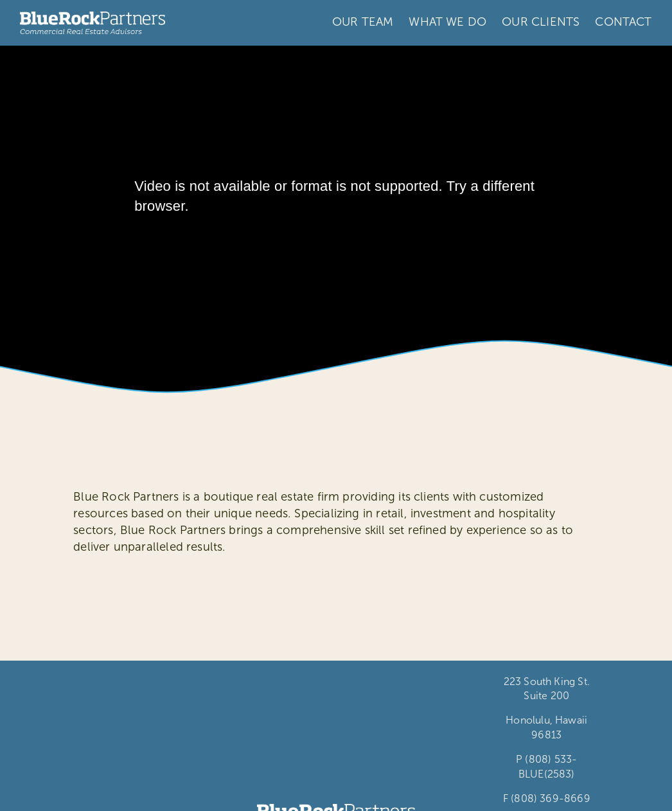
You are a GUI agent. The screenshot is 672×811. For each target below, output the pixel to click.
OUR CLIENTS (541, 22)
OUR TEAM (363, 22)
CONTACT (623, 22)
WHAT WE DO (447, 22)
